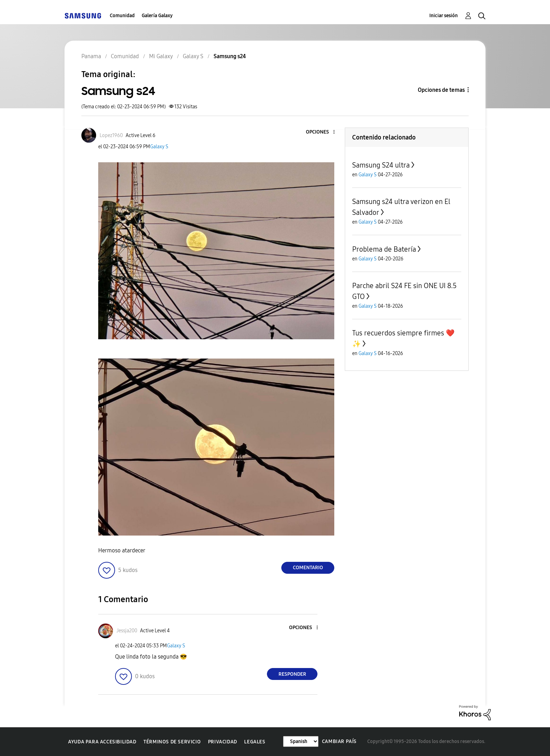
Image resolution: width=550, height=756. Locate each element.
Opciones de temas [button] (441, 90)
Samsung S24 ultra (381, 165)
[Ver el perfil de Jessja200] (127, 631)
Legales (255, 742)
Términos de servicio (172, 742)
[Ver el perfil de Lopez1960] (111, 135)
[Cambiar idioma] (301, 741)
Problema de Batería (384, 249)
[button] (322, 132)
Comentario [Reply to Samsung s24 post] (308, 568)
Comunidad (122, 16)
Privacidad (223, 742)
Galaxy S (159, 147)
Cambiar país (339, 741)
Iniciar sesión (444, 16)
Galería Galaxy (157, 16)
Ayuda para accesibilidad (102, 742)
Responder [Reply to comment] (292, 674)
